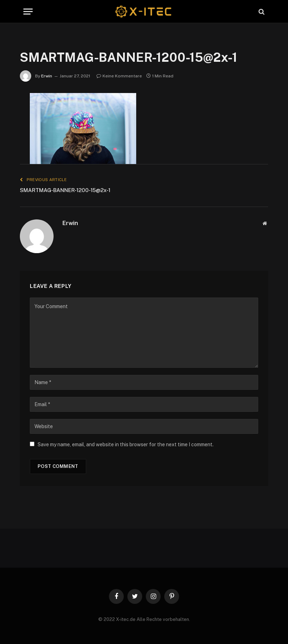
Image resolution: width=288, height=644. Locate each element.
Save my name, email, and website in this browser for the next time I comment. (126, 444)
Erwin (47, 76)
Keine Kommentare (119, 76)
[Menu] (28, 12)
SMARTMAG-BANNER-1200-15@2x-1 (65, 190)
